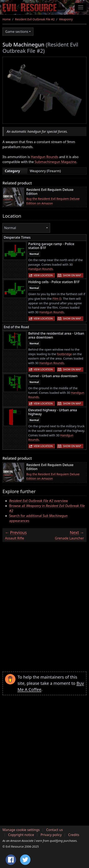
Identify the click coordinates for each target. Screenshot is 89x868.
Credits (74, 835)
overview (39, 501)
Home (7, 19)
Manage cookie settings (21, 830)
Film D (57, 299)
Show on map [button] (72, 275)
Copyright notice (21, 835)
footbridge (64, 354)
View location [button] (43, 275)
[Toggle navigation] (81, 7)
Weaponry (66, 19)
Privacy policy (51, 835)
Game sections (17, 32)
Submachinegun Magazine (56, 162)
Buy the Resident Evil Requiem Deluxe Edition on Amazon (53, 201)
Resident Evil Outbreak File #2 (35, 19)
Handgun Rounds (44, 157)
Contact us (55, 830)
